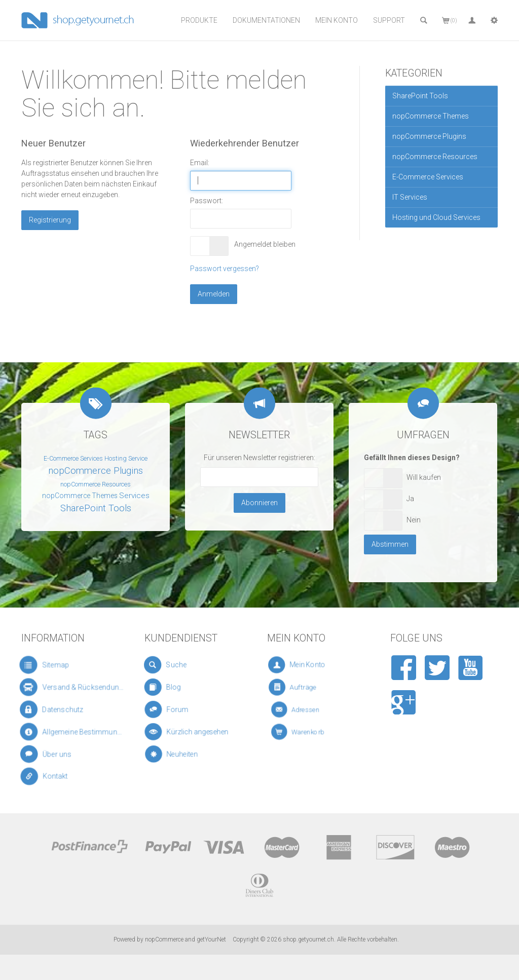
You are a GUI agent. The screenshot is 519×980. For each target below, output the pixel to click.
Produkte (199, 20)
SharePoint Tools (420, 96)
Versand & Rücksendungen (73, 687)
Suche (175, 665)
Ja (410, 499)
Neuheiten (182, 755)
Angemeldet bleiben (263, 244)
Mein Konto (337, 20)
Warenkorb (308, 732)
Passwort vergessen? (225, 269)
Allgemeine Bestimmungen (73, 732)
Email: (200, 163)
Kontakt (53, 777)
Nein (414, 520)
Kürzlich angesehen (191, 732)
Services (134, 496)
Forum (178, 710)
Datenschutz (57, 710)
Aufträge (306, 687)
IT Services (410, 197)
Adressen (307, 710)
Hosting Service (126, 459)
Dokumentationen (266, 20)
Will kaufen (424, 477)
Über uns (53, 755)
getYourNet (211, 939)
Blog (175, 687)
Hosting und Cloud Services (436, 217)
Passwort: (207, 201)
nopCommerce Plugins (429, 136)
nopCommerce (164, 939)
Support (389, 20)
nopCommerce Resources (435, 157)
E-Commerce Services (428, 177)
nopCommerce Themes (431, 116)
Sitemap (50, 665)
